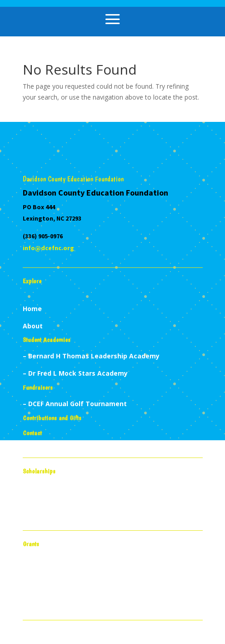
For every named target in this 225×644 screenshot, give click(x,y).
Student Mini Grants (56, 582)
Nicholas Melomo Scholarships (72, 520)
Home (32, 309)
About (33, 326)
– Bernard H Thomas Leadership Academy (91, 356)
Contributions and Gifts (52, 418)
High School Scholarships (63, 510)
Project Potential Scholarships (72, 499)
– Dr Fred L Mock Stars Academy (75, 373)
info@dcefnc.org (48, 248)
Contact (32, 433)
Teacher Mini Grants (56, 571)
